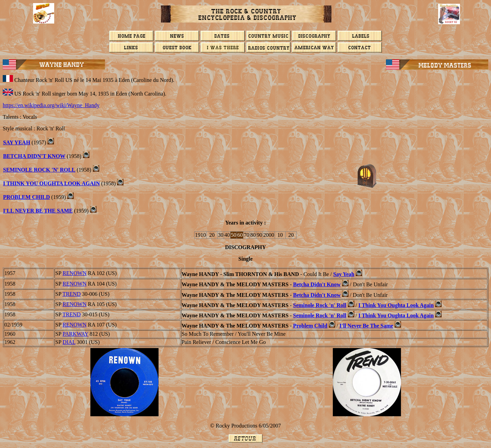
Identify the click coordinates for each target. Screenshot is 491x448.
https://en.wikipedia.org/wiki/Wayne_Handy (51, 105)
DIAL (69, 342)
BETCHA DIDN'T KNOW (34, 156)
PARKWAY (75, 334)
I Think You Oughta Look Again (396, 305)
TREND (71, 294)
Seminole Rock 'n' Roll (39, 170)
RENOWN (74, 273)
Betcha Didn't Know (317, 284)
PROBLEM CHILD (26, 197)
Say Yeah (344, 274)
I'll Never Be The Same (38, 211)
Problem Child (310, 326)
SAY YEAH (17, 142)
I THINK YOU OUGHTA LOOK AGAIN (51, 183)
